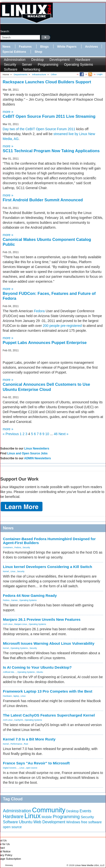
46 (56, 434)
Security (10, 64)
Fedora (39, 311)
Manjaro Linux (21, 624)
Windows (73, 822)
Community (49, 810)
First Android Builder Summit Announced (43, 200)
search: (5, 31)
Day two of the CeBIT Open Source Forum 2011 (39, 129)
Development (60, 60)
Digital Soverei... (10, 768)
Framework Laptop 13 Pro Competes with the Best (48, 691)
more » (8, 112)
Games (14, 600)
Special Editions (14, 52)
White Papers (67, 47)
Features (25, 47)
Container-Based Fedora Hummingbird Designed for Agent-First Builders (49, 541)
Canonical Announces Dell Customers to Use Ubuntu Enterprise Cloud (46, 387)
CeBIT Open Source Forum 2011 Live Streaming (49, 116)
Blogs (44, 47)
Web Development (49, 822)
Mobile (47, 817)
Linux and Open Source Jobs (27, 453)
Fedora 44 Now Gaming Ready (30, 595)
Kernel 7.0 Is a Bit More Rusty (29, 739)
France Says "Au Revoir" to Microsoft (36, 763)
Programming (48, 64)
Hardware (83, 60)
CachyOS (19, 720)
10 (47, 434)
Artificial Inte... (9, 672)
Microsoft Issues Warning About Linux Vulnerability (49, 643)
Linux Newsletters (37, 449)
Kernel (6, 571)
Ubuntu (40, 672)
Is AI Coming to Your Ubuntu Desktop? (37, 667)
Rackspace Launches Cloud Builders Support (47, 82)
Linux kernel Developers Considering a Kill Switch (48, 567)
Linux (13, 571)
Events (86, 811)
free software (92, 822)
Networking (32, 69)
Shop (38, 52)
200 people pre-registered (62, 326)
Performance (16, 744)
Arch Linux (8, 624)
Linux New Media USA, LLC (90, 865)
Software (11, 69)
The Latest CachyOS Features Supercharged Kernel (49, 715)
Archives (92, 47)
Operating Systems (79, 64)
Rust (26, 744)
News (6, 47)
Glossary (9, 865)
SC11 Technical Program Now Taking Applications (51, 151)
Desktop (38, 60)
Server (27, 64)
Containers (8, 547)
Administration (15, 60)
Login (100, 74)
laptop (16, 696)
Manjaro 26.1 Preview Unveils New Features (42, 619)
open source (32, 768)
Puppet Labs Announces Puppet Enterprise (45, 343)
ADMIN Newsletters (37, 458)
